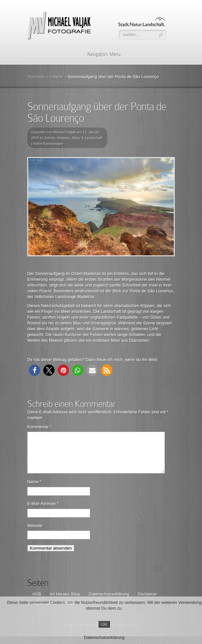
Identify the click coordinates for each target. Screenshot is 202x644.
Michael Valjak (65, 132)
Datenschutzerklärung (104, 637)
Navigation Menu (100, 54)
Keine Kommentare (48, 144)
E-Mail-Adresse (43, 511)
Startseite (36, 77)
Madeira (63, 138)
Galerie (56, 77)
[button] (34, 370)
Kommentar (39, 427)
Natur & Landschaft (87, 138)
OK (104, 624)
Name (34, 489)
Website (35, 533)
